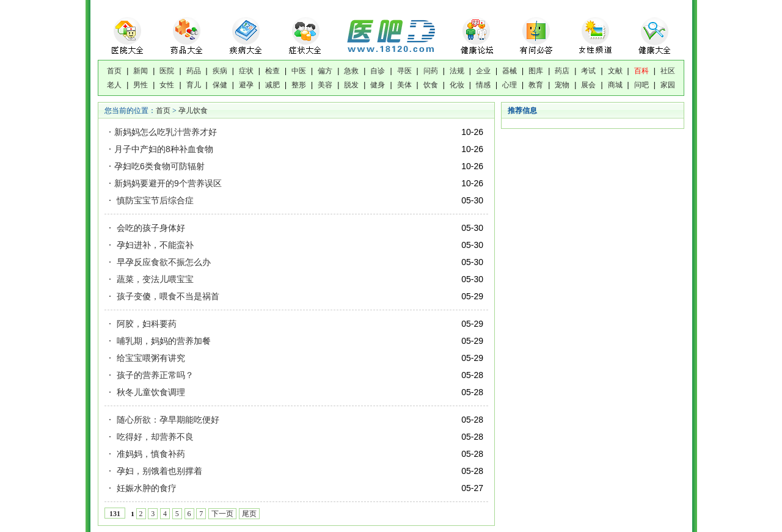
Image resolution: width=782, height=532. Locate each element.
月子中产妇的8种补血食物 (164, 149)
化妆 (457, 85)
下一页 (222, 514)
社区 (668, 71)
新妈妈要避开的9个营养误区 (168, 183)
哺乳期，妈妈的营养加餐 (163, 341)
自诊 (378, 71)
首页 (114, 71)
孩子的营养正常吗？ (154, 375)
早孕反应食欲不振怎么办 (163, 262)
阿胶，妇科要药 (145, 324)
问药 (431, 71)
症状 (246, 71)
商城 (615, 85)
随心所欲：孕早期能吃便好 (167, 420)
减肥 (272, 85)
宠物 (562, 85)
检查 (272, 71)
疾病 (220, 71)
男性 (141, 85)
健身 (378, 85)
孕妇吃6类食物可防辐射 (159, 166)
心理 (510, 85)
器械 (510, 71)
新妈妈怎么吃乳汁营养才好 (166, 132)
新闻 (141, 71)
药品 (194, 71)
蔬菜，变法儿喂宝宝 (154, 279)
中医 (299, 71)
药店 (562, 71)
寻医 (404, 71)
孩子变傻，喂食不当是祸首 (167, 296)
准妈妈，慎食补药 (150, 454)
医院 (167, 71)
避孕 (246, 85)
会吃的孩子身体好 (150, 228)
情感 (483, 85)
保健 (220, 85)
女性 (167, 85)
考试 (588, 71)
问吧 (641, 85)
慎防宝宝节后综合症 (154, 200)
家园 (668, 85)
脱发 (351, 85)
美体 (404, 85)
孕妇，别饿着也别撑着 (158, 471)
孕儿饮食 (193, 111)
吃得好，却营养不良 (154, 437)
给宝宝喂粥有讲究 (150, 358)
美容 (325, 85)
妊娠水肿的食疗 (145, 488)
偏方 (325, 71)
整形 (299, 85)
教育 (536, 85)
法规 (457, 71)
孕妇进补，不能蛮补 (154, 245)
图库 (536, 71)
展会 (588, 85)
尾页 (249, 514)
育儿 (194, 85)
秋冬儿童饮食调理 (150, 392)
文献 (615, 71)
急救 (351, 71)
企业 (483, 71)
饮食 (431, 85)
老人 (114, 85)
